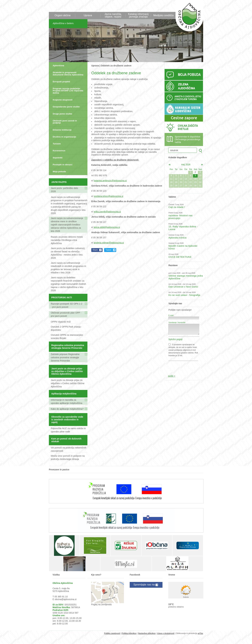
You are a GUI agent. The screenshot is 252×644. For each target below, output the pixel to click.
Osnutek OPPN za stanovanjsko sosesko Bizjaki (67, 337)
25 (171, 186)
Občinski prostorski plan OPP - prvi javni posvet (66, 314)
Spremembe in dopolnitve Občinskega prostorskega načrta (187, 139)
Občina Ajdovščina (188, 17)
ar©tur (200, 633)
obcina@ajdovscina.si (66, 599)
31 (200, 186)
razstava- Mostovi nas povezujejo (180, 217)
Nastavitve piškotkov (147, 633)
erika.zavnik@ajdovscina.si (107, 212)
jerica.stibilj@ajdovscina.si (107, 227)
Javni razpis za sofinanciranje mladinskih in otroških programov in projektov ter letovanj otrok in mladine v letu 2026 (68, 268)
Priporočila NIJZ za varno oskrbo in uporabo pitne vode (68, 430)
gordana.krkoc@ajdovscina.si (109, 196)
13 (181, 179)
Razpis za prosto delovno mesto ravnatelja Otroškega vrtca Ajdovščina (67, 240)
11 (171, 179)
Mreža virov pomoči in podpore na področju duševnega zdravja (68, 457)
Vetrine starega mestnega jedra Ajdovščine (186, 277)
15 (191, 179)
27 (181, 186)
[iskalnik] (183, 150)
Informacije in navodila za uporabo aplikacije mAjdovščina (67, 402)
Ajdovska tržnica (177, 238)
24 (200, 182)
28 (186, 186)
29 (191, 186)
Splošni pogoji (175, 339)
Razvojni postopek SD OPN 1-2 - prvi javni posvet (67, 305)
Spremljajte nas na (146, 585)
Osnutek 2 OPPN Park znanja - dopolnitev (66, 328)
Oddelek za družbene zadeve (116, 66)
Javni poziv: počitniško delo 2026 (64, 190)
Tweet (108, 250)
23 (195, 182)
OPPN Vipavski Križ (61, 322)
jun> (202, 165)
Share (95, 250)
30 (195, 186)
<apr (170, 165)
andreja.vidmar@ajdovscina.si (109, 243)
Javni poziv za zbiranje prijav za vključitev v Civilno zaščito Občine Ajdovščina (68, 383)
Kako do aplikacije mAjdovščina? (67, 409)
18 (171, 182)
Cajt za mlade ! (177, 207)
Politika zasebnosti (112, 633)
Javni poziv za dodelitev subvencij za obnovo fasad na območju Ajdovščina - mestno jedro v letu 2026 (68, 253)
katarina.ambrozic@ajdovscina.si (110, 181)
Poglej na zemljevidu (101, 604)
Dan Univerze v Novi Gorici (183, 287)
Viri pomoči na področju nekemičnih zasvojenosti (69, 449)
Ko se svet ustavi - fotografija (184, 295)
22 (191, 182)
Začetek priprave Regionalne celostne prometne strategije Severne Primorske (65, 357)
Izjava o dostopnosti (166, 633)
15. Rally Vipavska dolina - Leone (183, 228)
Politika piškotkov (129, 633)
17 (200, 179)
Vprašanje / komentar (177, 322)
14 (186, 179)
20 (181, 182)
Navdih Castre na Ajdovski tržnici (183, 247)
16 (195, 179)
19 (176, 182)
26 (176, 186)
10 (200, 175)
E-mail (171, 315)
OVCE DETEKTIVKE (180, 257)
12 (176, 179)
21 (186, 182)
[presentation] (184, 366)
